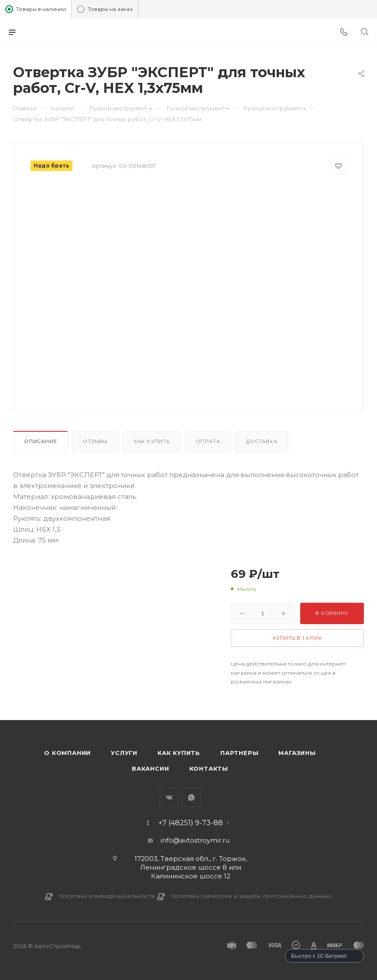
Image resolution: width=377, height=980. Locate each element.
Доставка (262, 441)
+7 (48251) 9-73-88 (191, 823)
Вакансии (150, 768)
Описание (40, 441)
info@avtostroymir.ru (195, 840)
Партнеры (239, 753)
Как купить (152, 441)
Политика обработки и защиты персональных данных (252, 896)
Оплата (208, 441)
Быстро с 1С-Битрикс (319, 956)
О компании (67, 753)
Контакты (209, 768)
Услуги (124, 753)
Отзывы (95, 441)
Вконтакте (169, 797)
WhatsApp (191, 797)
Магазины (297, 753)
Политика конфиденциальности (107, 896)
